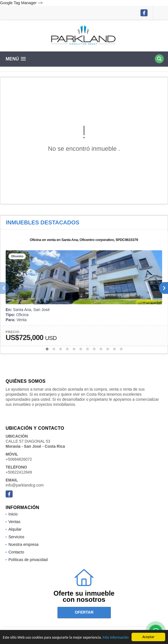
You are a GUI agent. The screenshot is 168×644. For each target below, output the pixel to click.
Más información (116, 638)
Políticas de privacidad (28, 560)
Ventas (14, 522)
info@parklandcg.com (25, 485)
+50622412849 (19, 472)
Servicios (16, 537)
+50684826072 (19, 459)
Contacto (16, 552)
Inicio (13, 514)
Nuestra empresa (23, 544)
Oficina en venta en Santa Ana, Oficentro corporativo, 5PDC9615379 (84, 240)
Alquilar (15, 529)
